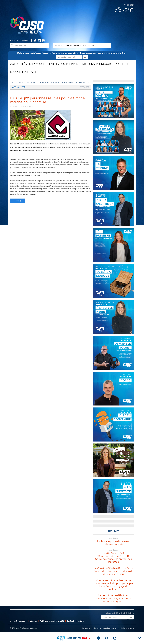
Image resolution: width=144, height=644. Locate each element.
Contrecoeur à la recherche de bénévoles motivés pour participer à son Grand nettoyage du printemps (114, 585)
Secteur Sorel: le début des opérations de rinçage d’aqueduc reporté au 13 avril (113, 598)
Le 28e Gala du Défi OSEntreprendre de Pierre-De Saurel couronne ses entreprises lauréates (114, 558)
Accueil (14, 40)
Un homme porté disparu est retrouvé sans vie (114, 543)
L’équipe (34, 621)
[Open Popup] (115, 638)
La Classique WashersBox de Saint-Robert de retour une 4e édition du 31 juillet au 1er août (114, 571)
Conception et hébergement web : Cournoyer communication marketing (108, 628)
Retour (17, 201)
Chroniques (38, 64)
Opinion (73, 64)
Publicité (122, 64)
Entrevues (57, 64)
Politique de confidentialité (52, 621)
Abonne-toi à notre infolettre (120, 613)
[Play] (98, 638)
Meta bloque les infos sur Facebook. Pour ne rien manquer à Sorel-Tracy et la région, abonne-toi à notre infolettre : (72, 55)
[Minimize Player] (139, 638)
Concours (105, 64)
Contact (25, 40)
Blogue (16, 72)
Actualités (18, 64)
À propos (23, 621)
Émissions (88, 64)
